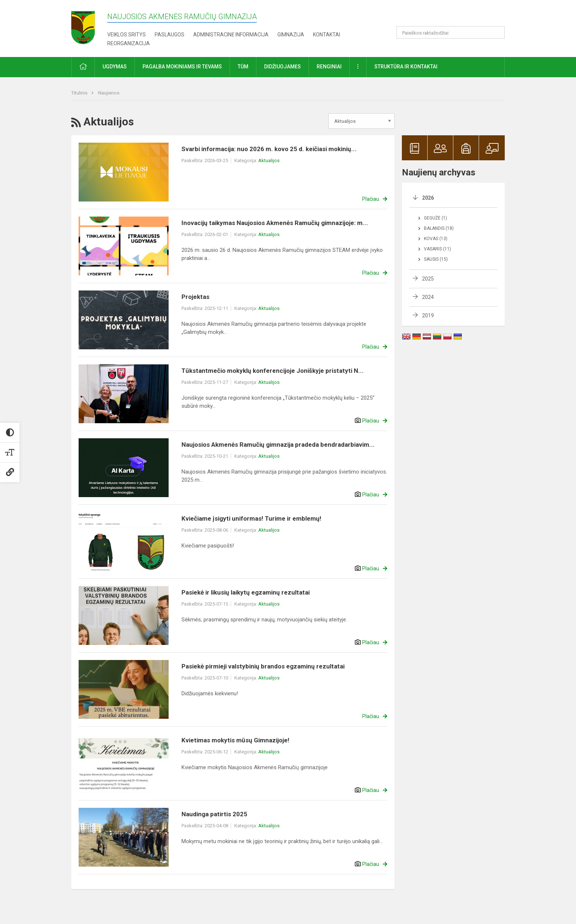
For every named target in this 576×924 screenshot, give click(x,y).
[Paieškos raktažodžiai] (451, 32)
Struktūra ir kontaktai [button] (406, 67)
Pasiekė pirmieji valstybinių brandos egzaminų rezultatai (263, 666)
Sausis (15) (436, 259)
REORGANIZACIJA (129, 43)
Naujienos (109, 93)
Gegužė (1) (435, 218)
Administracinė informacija (231, 35)
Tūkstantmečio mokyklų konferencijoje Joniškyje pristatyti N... (273, 371)
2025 (428, 279)
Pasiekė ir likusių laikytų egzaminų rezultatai (246, 592)
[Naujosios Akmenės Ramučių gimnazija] (83, 25)
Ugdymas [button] (115, 67)
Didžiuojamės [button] (282, 67)
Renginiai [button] (329, 67)
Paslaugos (170, 35)
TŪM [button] (243, 67)
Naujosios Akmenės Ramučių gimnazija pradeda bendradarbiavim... (278, 445)
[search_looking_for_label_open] (497, 32)
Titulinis (80, 93)
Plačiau (371, 199)
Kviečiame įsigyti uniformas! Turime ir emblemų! (251, 518)
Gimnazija (291, 35)
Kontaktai (327, 35)
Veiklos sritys (127, 35)
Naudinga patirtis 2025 (214, 814)
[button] (455, 15)
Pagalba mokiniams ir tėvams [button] (182, 67)
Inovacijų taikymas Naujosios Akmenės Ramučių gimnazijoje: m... (275, 223)
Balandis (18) (439, 228)
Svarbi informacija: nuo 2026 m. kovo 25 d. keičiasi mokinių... (269, 149)
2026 (428, 198)
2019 (428, 315)
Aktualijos (269, 160)
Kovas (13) (436, 239)
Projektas (195, 297)
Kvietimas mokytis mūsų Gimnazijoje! (235, 740)
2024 (428, 297)
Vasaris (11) (438, 249)
